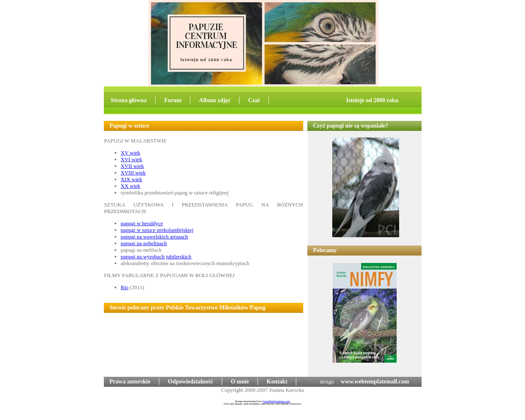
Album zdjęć (215, 100)
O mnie (240, 382)
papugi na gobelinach (144, 243)
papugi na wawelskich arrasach (155, 237)
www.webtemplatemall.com (375, 382)
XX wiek (131, 186)
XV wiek (131, 153)
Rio (125, 287)
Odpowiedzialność (190, 382)
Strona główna (129, 100)
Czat (255, 100)
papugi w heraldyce (142, 223)
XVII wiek (132, 166)
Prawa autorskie (130, 382)
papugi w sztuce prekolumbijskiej (157, 230)
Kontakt (277, 382)
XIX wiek (132, 179)
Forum (173, 100)
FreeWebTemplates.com (277, 401)
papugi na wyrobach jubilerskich (156, 257)
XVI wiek (132, 159)
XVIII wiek (133, 173)
